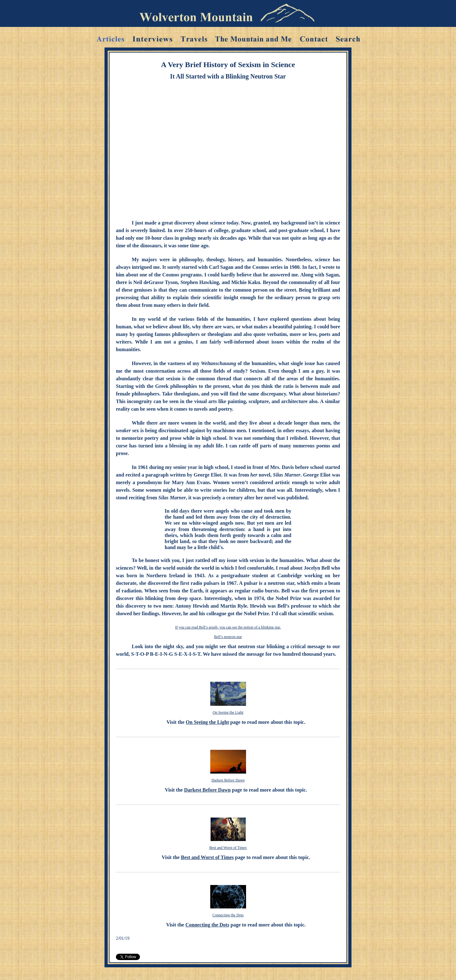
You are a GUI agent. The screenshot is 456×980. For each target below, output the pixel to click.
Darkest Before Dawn (228, 780)
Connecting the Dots (228, 915)
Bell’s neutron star (228, 637)
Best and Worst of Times (228, 848)
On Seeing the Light (228, 712)
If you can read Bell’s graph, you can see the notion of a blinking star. (228, 627)
